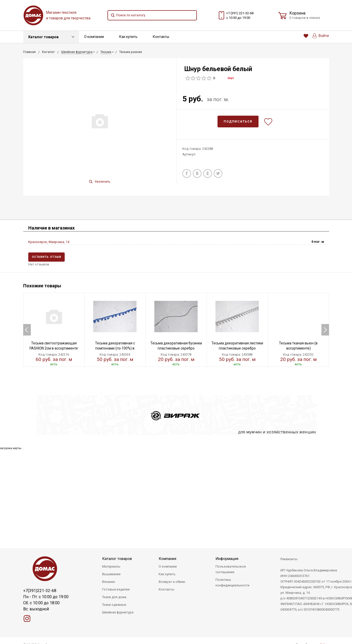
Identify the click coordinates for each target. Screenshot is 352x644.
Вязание (109, 582)
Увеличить (100, 182)
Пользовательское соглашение (231, 569)
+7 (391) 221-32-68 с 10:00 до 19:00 (240, 15)
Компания (167, 559)
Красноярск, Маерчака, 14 (49, 242)
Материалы (111, 566)
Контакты (161, 37)
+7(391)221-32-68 (40, 591)
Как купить (128, 37)
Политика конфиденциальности (232, 582)
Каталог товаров (43, 37)
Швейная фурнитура (118, 612)
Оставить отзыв (46, 257)
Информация (227, 559)
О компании (94, 37)
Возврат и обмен (172, 582)
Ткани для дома (114, 597)
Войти (321, 36)
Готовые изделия (116, 589)
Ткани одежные (114, 605)
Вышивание (111, 574)
